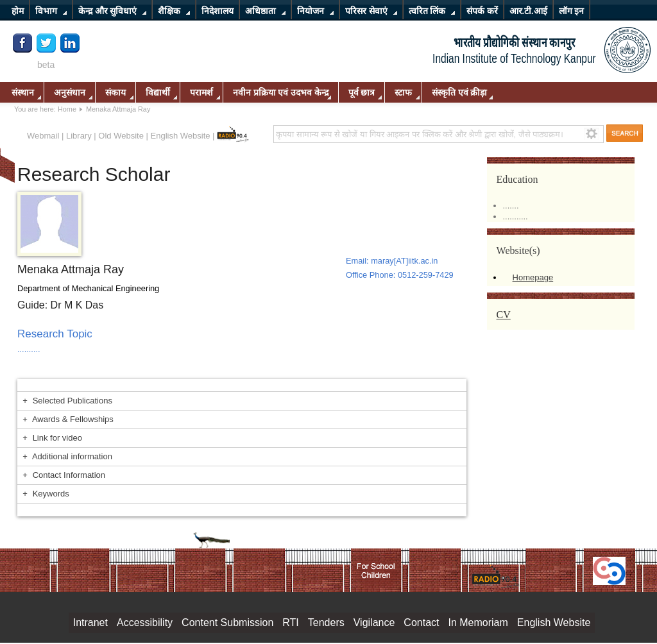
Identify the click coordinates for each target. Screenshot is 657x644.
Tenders (326, 623)
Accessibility (145, 623)
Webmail (43, 136)
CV (504, 315)
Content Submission (227, 623)
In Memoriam (478, 623)
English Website (181, 136)
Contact (421, 623)
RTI (290, 623)
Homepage (533, 277)
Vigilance (374, 623)
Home (67, 109)
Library (79, 136)
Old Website (121, 136)
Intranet (90, 623)
